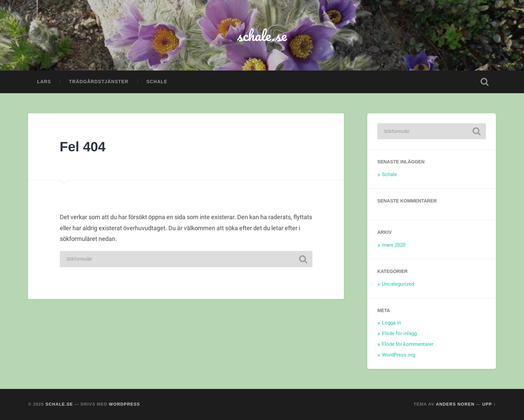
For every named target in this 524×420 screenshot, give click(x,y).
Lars (44, 82)
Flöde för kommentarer (408, 344)
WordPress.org (399, 355)
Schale (157, 82)
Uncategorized (398, 284)
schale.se (262, 35)
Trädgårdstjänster (99, 82)
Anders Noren (455, 404)
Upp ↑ (489, 404)
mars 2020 (394, 245)
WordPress (124, 404)
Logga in (391, 323)
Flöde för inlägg (399, 333)
